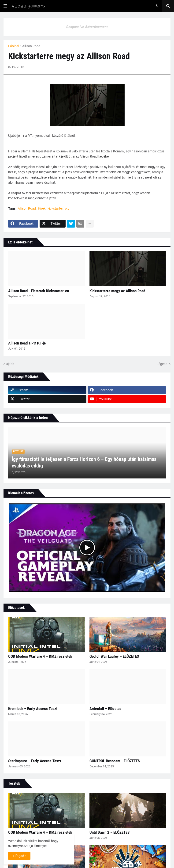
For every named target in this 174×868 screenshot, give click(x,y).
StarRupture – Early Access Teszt (35, 761)
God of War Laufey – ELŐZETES (114, 656)
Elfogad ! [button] (19, 856)
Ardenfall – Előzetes (105, 709)
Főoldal (14, 46)
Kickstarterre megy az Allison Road (117, 291)
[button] (5, 6)
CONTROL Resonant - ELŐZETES (115, 761)
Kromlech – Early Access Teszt (33, 709)
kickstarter (55, 208)
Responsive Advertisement (87, 27)
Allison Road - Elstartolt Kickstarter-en (39, 291)
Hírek (42, 208)
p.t (67, 208)
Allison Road (31, 46)
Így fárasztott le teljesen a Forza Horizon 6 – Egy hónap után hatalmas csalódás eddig (84, 463)
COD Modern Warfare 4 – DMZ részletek (40, 656)
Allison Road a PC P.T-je (27, 343)
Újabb (10, 364)
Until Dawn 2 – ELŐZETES (109, 832)
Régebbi (162, 364)
